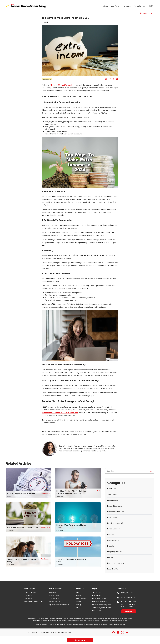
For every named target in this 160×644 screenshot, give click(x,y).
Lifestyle (111, 546)
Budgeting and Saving (115, 552)
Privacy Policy (97, 595)
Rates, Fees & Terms (99, 599)
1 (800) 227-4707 (147, 13)
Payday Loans (29, 599)
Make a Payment (81, 599)
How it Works (53, 592)
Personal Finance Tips (116, 512)
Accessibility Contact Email (101, 608)
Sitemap (78, 605)
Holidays (110, 557)
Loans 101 (111, 535)
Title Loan (54, 599)
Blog (77, 592)
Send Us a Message (126, 598)
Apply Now (129, 611)
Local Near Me (113, 569)
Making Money (47, 79)
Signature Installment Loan (59, 605)
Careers (78, 602)
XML (77, 608)
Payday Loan (54, 602)
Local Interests (113, 517)
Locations (79, 595)
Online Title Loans (30, 592)
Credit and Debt (113, 540)
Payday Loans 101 (114, 529)
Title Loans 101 (113, 495)
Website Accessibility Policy (102, 605)
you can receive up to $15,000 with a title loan (60, 413)
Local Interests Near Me (116, 563)
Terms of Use (97, 592)
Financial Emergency (115, 506)
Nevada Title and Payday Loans (64, 85)
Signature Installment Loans (34, 602)
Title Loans (28, 595)
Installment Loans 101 (115, 523)
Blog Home (112, 489)
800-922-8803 (97, 611)
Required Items (54, 595)
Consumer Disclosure (100, 602)
